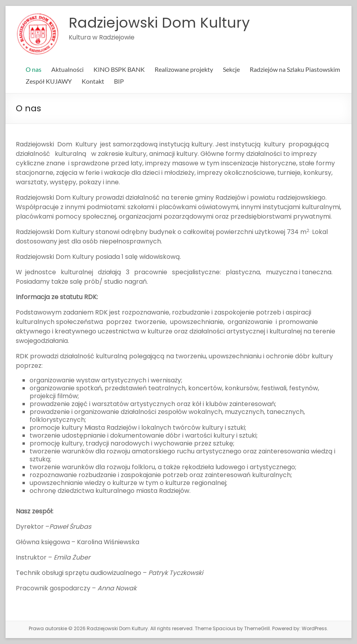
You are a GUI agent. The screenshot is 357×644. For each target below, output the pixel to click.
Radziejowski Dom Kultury (159, 23)
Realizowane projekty (184, 69)
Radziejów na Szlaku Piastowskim (295, 69)
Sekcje (231, 69)
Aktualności (67, 69)
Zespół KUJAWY (49, 81)
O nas (34, 69)
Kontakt (93, 81)
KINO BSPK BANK (119, 69)
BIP (119, 81)
